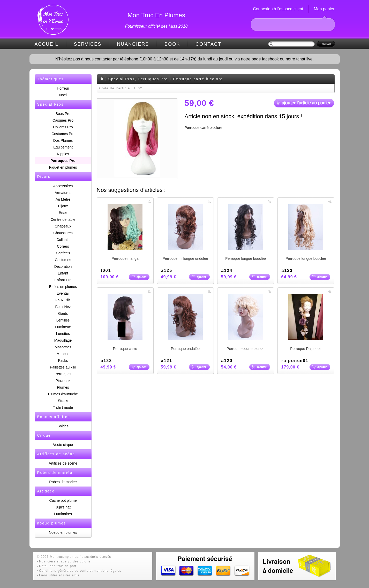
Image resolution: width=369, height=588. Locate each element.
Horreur (63, 88)
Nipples (63, 154)
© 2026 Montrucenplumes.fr (60, 557)
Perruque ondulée (185, 322)
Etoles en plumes (63, 287)
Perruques (63, 374)
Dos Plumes (63, 140)
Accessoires (63, 186)
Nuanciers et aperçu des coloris (65, 561)
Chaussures (63, 233)
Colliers (63, 246)
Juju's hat (63, 507)
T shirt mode (63, 407)
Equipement (63, 147)
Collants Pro (63, 127)
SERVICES (88, 44)
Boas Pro (63, 114)
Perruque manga (125, 232)
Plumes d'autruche (63, 394)
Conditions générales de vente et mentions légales (80, 571)
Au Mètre (63, 199)
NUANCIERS (133, 44)
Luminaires (63, 514)
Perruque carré (125, 322)
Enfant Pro (63, 280)
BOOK (172, 44)
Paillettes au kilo (63, 367)
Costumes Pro (63, 134)
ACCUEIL (47, 44)
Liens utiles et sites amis (59, 575)
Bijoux (63, 206)
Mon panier (324, 9)
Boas (63, 213)
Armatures (63, 193)
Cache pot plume (63, 500)
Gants (63, 313)
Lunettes (63, 334)
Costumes (63, 260)
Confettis (63, 253)
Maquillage (63, 340)
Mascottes (63, 347)
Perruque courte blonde (246, 322)
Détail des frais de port (58, 566)
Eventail (63, 293)
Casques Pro (63, 120)
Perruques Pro (63, 161)
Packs (63, 360)
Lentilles (63, 320)
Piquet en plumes (63, 167)
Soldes (63, 426)
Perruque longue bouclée (246, 232)
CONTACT (208, 44)
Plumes (63, 387)
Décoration (63, 266)
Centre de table (63, 219)
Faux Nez (63, 307)
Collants (63, 240)
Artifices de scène (63, 463)
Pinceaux (63, 381)
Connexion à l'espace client (278, 9)
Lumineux (63, 327)
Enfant (63, 273)
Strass (63, 401)
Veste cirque (63, 445)
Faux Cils (63, 300)
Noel (63, 95)
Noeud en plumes (63, 532)
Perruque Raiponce (306, 322)
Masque (63, 354)
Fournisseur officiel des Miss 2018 (156, 26)
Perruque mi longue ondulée (185, 232)
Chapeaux (63, 226)
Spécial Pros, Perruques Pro (138, 79)
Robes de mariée (63, 482)
